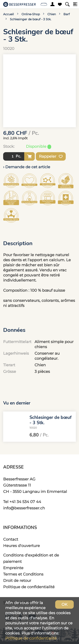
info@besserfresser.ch (24, 508)
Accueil (9, 14)
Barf (67, 14)
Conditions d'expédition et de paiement (31, 558)
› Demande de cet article (27, 167)
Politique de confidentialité (29, 587)
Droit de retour (17, 580)
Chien (52, 14)
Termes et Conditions (23, 574)
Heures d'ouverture (21, 546)
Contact (11, 539)
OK (64, 604)
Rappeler (51, 156)
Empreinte (13, 568)
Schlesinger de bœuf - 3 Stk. (31, 19)
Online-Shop (31, 14)
